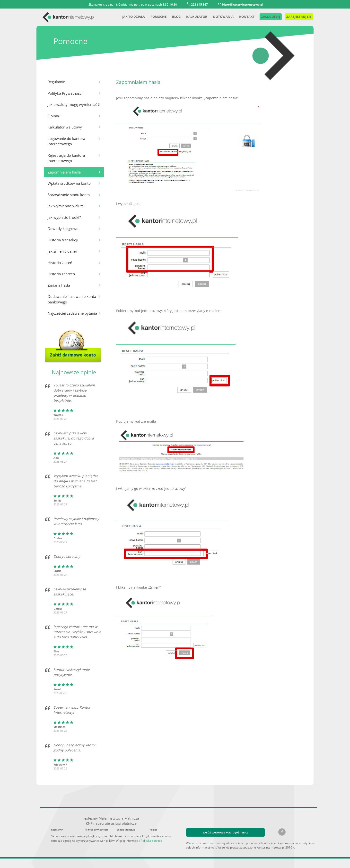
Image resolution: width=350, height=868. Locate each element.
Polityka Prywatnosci (64, 93)
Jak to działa (127, 16)
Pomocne (153, 16)
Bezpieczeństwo (125, 825)
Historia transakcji (62, 240)
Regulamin (56, 82)
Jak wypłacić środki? (64, 217)
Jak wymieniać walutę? (66, 206)
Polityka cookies (147, 835)
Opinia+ (54, 116)
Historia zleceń (60, 262)
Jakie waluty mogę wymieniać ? (73, 104)
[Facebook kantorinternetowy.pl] (282, 827)
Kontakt (241, 16)
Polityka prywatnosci (95, 825)
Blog (171, 16)
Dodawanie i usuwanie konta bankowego (71, 299)
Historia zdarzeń (61, 274)
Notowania (218, 16)
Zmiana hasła (59, 285)
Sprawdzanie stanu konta (68, 195)
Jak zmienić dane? (63, 251)
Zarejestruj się (297, 16)
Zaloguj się (265, 16)
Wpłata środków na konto (68, 183)
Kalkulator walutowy (64, 127)
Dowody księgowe (62, 228)
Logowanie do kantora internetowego (66, 141)
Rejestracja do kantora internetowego (66, 158)
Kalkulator (192, 16)
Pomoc (153, 825)
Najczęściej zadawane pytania (72, 313)
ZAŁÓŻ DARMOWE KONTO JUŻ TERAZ (226, 827)
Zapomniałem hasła (64, 172)
